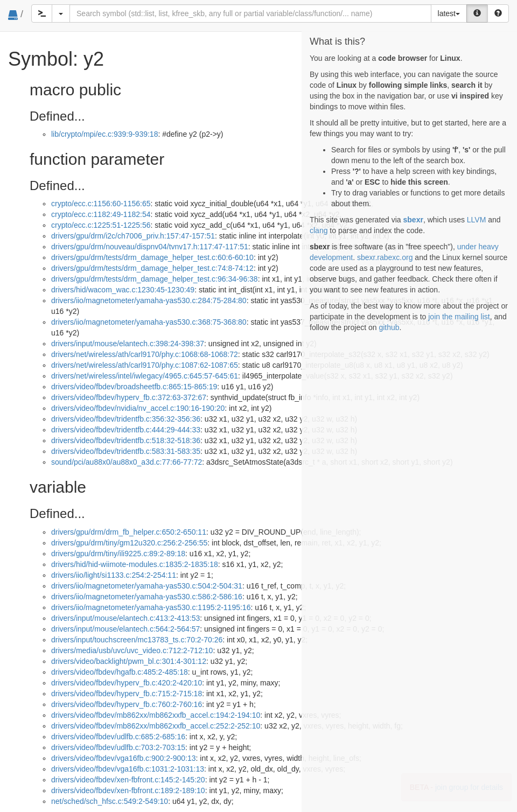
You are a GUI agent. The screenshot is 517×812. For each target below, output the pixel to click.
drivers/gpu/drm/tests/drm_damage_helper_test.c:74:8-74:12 (152, 268)
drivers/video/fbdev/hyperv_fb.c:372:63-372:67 (129, 397)
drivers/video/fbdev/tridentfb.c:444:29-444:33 (126, 430)
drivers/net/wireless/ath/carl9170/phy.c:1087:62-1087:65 (145, 365)
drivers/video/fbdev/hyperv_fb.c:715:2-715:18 (127, 694)
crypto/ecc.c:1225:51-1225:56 (101, 225)
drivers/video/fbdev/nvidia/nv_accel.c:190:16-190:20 (138, 408)
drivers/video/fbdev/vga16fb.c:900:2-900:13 (124, 758)
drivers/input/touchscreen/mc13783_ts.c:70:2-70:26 (137, 640)
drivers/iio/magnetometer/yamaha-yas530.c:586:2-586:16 (147, 597)
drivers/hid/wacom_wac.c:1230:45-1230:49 (123, 290)
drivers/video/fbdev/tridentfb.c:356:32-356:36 (126, 419)
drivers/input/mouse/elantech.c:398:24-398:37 (128, 344)
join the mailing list (459, 317)
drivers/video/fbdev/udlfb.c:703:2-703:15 (118, 747)
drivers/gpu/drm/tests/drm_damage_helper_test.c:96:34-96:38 (155, 279)
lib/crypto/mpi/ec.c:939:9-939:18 (104, 134)
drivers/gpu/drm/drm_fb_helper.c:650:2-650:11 (129, 532)
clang (319, 230)
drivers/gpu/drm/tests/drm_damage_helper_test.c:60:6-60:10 (152, 257)
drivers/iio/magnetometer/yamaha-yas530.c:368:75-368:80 (149, 322)
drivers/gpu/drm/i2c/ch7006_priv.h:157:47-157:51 (133, 236)
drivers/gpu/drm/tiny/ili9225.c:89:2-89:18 (118, 554)
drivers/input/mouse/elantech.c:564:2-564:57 (125, 629)
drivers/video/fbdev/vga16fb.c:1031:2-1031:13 (128, 769)
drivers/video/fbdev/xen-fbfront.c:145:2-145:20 (128, 780)
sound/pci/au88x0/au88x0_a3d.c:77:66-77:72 (127, 462)
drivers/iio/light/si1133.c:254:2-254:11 (114, 575)
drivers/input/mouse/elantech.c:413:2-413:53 (125, 618)
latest (449, 13)
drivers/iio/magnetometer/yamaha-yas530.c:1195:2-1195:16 (151, 607)
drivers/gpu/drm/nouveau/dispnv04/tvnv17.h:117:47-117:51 (150, 247)
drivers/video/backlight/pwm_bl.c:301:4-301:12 (129, 661)
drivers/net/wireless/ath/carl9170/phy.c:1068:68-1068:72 (145, 354)
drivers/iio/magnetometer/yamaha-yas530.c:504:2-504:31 (147, 586)
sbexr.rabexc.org (385, 257)
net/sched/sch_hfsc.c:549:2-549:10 (110, 801)
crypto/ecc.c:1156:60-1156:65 (101, 204)
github (389, 327)
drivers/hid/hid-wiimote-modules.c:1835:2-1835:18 (135, 564)
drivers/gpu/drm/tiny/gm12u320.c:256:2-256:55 (129, 543)
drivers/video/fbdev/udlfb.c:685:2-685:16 (118, 737)
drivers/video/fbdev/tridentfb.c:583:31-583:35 (126, 451)
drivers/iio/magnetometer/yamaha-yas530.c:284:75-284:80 (149, 300)
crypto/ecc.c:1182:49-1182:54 (101, 214)
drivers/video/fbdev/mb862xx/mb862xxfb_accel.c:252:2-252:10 (156, 726)
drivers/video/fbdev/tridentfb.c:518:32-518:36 (126, 440)
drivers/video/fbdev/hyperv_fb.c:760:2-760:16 (127, 704)
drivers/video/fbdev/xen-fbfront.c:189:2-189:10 (128, 790)
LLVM (477, 220)
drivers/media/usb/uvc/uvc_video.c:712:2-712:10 (132, 650)
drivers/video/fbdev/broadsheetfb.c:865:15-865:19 (134, 387)
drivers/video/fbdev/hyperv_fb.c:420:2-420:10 (127, 683)
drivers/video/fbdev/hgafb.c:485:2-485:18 (120, 672)
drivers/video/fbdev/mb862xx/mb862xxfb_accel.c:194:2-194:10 (156, 715)
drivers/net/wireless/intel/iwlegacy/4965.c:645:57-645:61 (145, 376)
